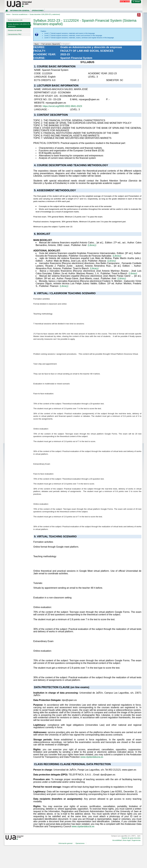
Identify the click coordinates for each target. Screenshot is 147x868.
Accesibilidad (117, 840)
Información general (20, 10)
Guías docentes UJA (15, 20)
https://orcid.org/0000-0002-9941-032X (63, 106)
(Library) (92, 245)
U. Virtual (136, 1)
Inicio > (9, 14)
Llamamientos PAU (15, 34)
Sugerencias (136, 840)
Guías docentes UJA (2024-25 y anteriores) (19, 25)
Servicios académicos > (21, 14)
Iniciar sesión (125, 1)
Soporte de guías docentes (131, 838)
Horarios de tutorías (15, 30)
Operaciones (38, 10)
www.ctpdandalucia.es (92, 757)
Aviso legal (127, 840)
